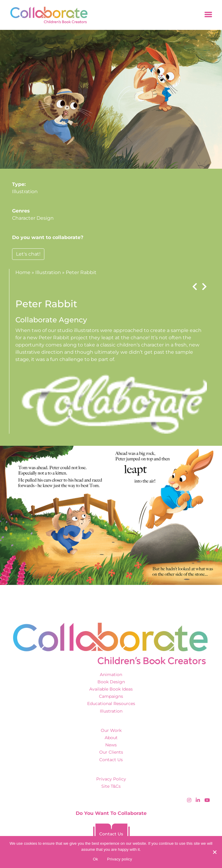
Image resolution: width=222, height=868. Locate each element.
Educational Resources (111, 704)
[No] (214, 852)
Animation (111, 675)
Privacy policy (120, 859)
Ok (95, 859)
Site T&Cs (111, 786)
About (111, 738)
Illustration (25, 191)
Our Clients (111, 752)
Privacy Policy (111, 779)
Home (23, 272)
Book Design (111, 682)
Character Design (33, 218)
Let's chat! (28, 254)
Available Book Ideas (111, 689)
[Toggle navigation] (208, 15)
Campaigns (111, 696)
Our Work (111, 730)
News (111, 745)
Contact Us (111, 760)
